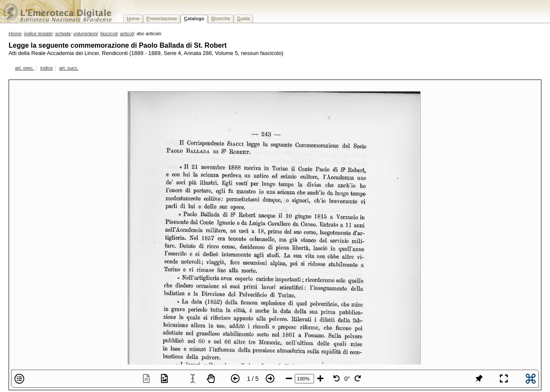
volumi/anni (86, 34)
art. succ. (69, 68)
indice (47, 68)
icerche (221, 18)
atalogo (194, 18)
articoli (127, 34)
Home (15, 34)
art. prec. (24, 68)
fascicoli (109, 34)
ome (133, 18)
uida (244, 18)
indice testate (38, 34)
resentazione (162, 18)
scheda (63, 34)
